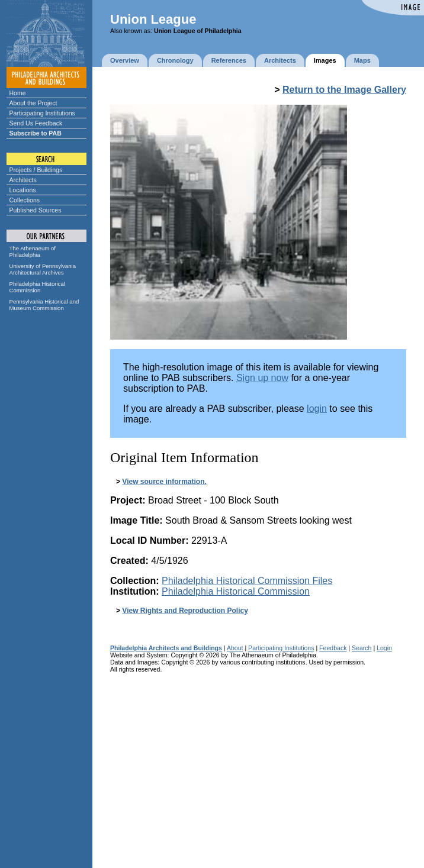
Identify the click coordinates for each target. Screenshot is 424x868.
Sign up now (262, 378)
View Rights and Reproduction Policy (185, 611)
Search (362, 648)
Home (18, 93)
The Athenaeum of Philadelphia (33, 251)
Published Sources (36, 210)
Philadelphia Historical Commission (37, 287)
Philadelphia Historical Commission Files (247, 581)
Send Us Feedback (36, 123)
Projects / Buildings (36, 170)
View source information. (164, 482)
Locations (23, 190)
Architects (23, 180)
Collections (25, 200)
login (317, 409)
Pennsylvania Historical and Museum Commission (44, 305)
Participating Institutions (42, 113)
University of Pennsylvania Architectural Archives (43, 269)
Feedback (333, 648)
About (235, 648)
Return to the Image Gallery (344, 90)
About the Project (33, 103)
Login (384, 648)
